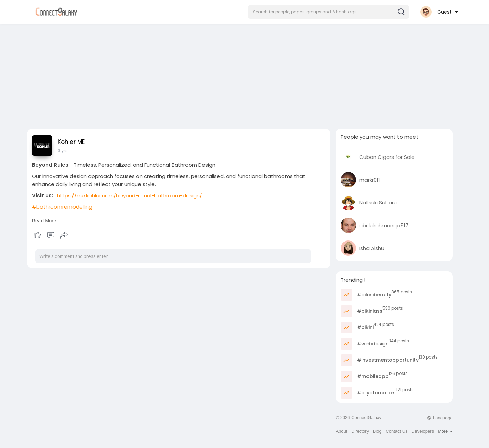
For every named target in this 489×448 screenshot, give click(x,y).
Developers (423, 431)
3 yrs (63, 151)
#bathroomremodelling (62, 207)
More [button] (445, 431)
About (341, 431)
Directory (360, 431)
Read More (44, 221)
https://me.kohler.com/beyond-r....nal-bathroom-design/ (129, 195)
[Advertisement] (245, 74)
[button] (329, 12)
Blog (377, 431)
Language (440, 418)
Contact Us (396, 431)
